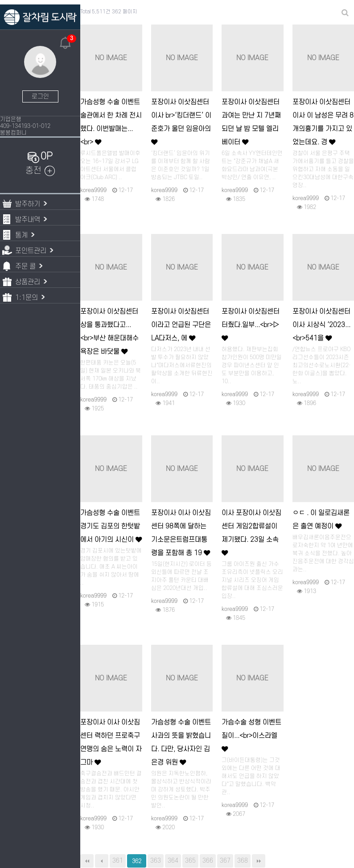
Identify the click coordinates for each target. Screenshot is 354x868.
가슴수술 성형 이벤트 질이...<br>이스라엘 (251, 735)
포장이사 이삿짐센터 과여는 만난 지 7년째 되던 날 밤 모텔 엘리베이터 (251, 122)
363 (156, 861)
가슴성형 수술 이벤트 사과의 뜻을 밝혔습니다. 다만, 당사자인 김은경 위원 (181, 743)
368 (243, 861)
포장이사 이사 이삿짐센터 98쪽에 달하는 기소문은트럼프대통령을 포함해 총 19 (181, 533)
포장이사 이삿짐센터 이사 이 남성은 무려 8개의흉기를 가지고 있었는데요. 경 (323, 122)
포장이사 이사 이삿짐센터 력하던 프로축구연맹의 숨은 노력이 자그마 (111, 743)
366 (208, 861)
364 (173, 861)
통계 (20, 235)
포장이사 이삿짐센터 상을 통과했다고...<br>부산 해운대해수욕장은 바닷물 (109, 332)
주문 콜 (24, 266)
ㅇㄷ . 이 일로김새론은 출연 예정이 (321, 520)
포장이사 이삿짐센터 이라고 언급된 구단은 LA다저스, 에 (181, 325)
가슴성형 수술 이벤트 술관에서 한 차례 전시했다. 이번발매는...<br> (111, 122)
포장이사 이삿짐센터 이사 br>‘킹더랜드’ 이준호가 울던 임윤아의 (181, 122)
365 (190, 861)
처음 (87, 861)
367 (225, 861)
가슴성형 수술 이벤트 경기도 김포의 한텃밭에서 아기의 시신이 (111, 526)
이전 (102, 861)
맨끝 (259, 861)
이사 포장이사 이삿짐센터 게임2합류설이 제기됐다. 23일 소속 (251, 533)
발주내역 (26, 219)
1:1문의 (25, 297)
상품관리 (26, 281)
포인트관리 (29, 250)
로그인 (40, 96)
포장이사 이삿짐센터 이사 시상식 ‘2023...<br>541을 (321, 325)
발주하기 (26, 203)
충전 (40, 171)
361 (118, 861)
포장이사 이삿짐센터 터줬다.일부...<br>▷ (251, 325)
